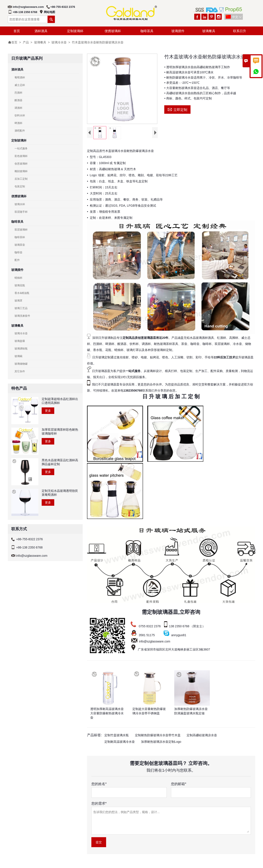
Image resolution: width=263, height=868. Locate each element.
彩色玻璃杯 (21, 156)
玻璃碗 (18, 356)
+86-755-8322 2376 (63, 7)
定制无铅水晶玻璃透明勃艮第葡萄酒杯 (60, 493)
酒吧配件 (20, 131)
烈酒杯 (18, 93)
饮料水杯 (20, 115)
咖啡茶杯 (20, 237)
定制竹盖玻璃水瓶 (117, 736)
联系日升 (240, 31)
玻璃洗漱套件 (22, 316)
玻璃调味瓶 (21, 349)
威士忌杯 (20, 85)
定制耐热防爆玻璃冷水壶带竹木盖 (158, 736)
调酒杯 (18, 108)
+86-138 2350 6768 (25, 12)
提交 (99, 843)
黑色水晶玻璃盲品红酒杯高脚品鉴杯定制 (60, 462)
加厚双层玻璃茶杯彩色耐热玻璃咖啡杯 (60, 432)
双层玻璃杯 (21, 230)
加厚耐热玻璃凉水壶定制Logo (161, 743)
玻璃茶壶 (20, 245)
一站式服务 (21, 148)
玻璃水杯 (20, 204)
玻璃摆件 (178, 31)
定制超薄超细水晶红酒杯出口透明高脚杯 (60, 401)
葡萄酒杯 (20, 77)
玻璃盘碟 (20, 341)
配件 (17, 260)
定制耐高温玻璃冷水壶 (120, 743)
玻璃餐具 (209, 31)
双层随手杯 (21, 212)
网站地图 (49, 12)
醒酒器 (18, 100)
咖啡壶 (18, 252)
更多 (48, 411)
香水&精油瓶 (22, 293)
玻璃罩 (18, 301)
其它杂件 (20, 371)
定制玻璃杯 (75, 31)
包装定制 (20, 186)
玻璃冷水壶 (59, 42)
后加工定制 (21, 179)
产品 (26, 42)
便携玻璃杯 (113, 31)
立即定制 (177, 109)
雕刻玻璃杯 (21, 171)
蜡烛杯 (18, 278)
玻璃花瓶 (20, 285)
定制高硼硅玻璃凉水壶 (202, 736)
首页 (17, 31)
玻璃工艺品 (21, 308)
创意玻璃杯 (21, 164)
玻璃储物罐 (21, 364)
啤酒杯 (18, 123)
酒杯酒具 (41, 31)
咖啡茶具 (147, 31)
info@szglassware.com (28, 7)
